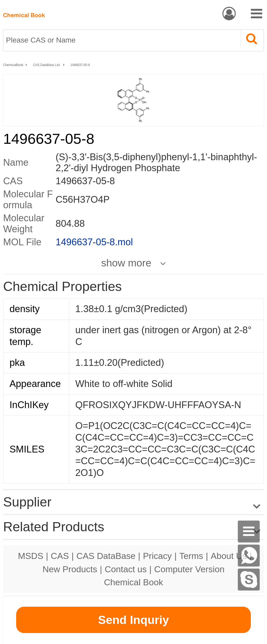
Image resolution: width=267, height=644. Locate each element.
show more (126, 263)
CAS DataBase (106, 556)
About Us (229, 556)
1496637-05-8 (80, 65)
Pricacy (157, 556)
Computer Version (189, 569)
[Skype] (249, 580)
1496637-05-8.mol (94, 242)
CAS (60, 556)
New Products (70, 569)
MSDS (31, 556)
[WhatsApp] (249, 556)
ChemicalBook (13, 65)
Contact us (126, 569)
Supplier (27, 502)
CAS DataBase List (47, 65)
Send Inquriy (133, 620)
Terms (191, 556)
